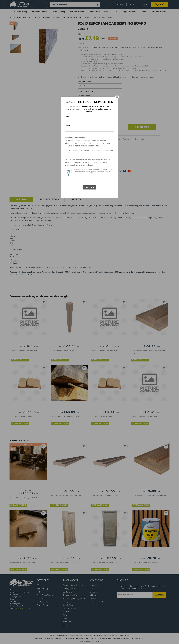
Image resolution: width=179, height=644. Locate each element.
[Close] (117, 97)
